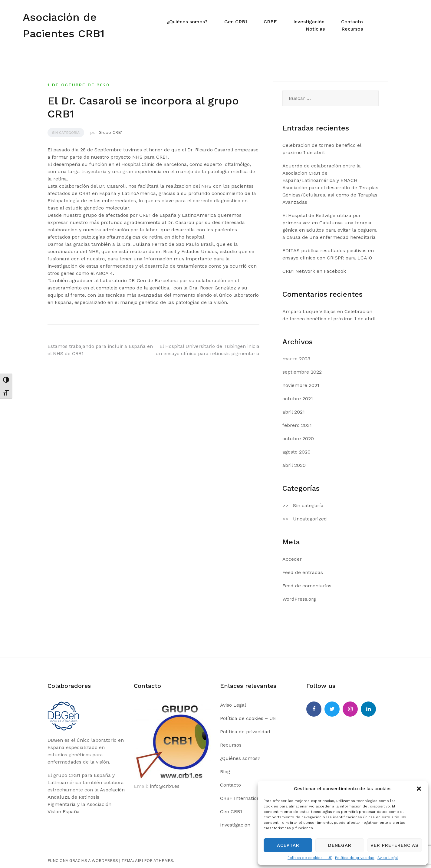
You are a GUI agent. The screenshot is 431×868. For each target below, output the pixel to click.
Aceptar (288, 845)
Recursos (352, 29)
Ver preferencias (395, 845)
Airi (139, 861)
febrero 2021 (297, 425)
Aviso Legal (388, 858)
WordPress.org (299, 599)
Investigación (309, 22)
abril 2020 (294, 465)
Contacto (352, 22)
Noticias (315, 29)
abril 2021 (294, 412)
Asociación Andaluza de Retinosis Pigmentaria (86, 797)
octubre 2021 (298, 399)
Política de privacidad (355, 858)
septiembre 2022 (302, 372)
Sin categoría (66, 133)
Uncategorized (310, 519)
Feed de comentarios (307, 586)
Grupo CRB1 (111, 132)
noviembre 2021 (301, 385)
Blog (225, 772)
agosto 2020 (296, 452)
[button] (419, 789)
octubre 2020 (298, 439)
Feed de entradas (303, 572)
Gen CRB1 (236, 22)
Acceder (292, 559)
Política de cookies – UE (310, 858)
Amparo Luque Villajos (309, 311)
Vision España (64, 812)
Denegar (340, 845)
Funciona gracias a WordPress (83, 861)
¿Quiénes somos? (187, 22)
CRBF (270, 22)
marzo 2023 (296, 359)
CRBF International (242, 798)
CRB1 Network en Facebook (314, 271)
